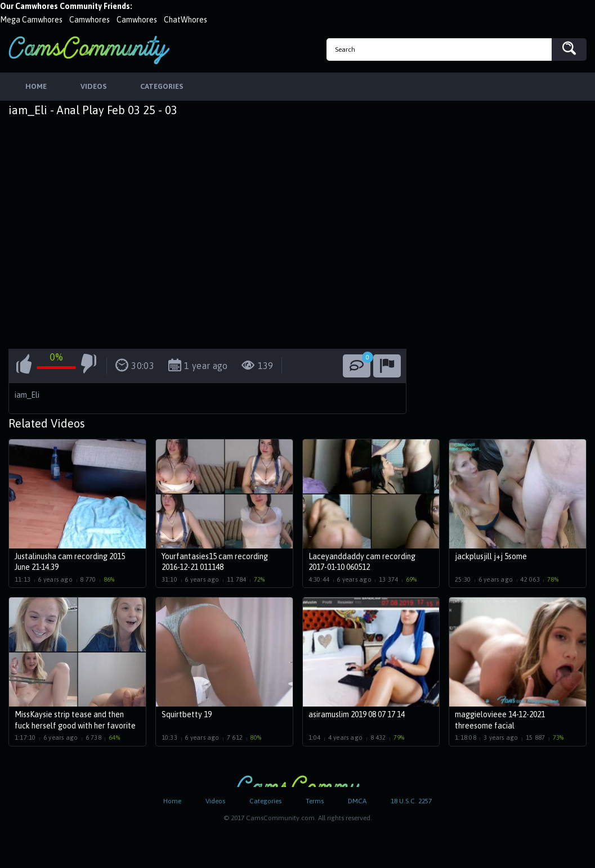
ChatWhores (185, 20)
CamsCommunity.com (89, 50)
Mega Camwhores (31, 20)
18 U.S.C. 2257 (411, 801)
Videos (215, 801)
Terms (315, 801)
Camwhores (90, 20)
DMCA (357, 801)
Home (172, 801)
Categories (265, 801)
